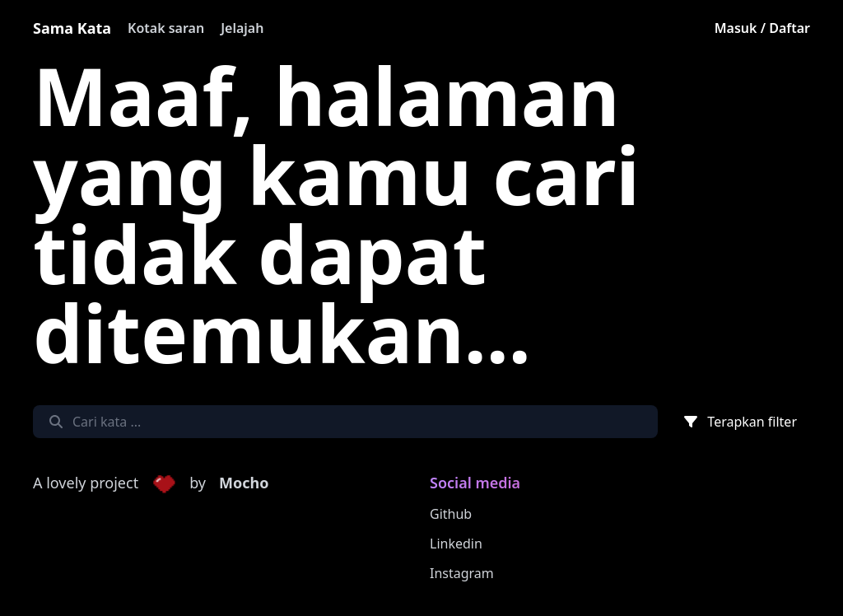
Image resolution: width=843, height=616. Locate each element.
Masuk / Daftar (762, 28)
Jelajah (242, 28)
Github (451, 514)
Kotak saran (166, 28)
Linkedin (456, 544)
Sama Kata (72, 28)
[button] (164, 483)
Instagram (462, 573)
